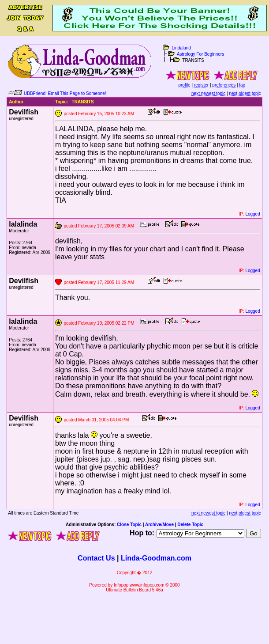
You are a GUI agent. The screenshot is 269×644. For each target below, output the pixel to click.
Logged (252, 214)
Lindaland (181, 48)
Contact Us (96, 558)
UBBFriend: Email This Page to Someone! (65, 93)
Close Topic (129, 525)
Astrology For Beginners (200, 54)
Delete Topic (190, 525)
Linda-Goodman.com (156, 558)
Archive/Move (159, 525)
